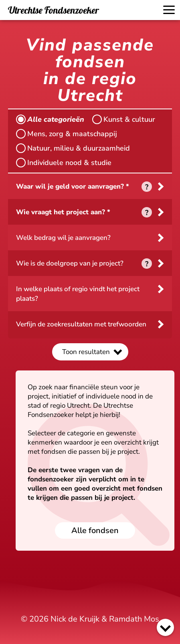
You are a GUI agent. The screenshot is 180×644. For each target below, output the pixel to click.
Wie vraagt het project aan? (61, 212)
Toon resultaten (86, 352)
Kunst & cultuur (124, 119)
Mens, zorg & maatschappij (67, 134)
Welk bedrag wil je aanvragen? (63, 238)
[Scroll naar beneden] (165, 627)
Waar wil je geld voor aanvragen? (70, 186)
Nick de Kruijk (75, 619)
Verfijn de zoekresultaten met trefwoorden (81, 324)
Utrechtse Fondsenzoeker (54, 10)
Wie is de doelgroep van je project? (70, 263)
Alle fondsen (95, 530)
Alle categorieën (50, 119)
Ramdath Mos (134, 619)
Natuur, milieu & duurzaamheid (73, 148)
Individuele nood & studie (64, 163)
